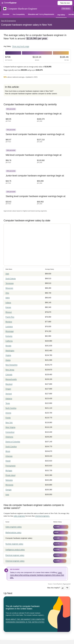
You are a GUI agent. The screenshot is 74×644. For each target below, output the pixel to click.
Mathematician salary (13, 532)
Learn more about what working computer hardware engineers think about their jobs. (37, 575)
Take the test (65, 3)
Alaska (8, 360)
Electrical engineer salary (15, 555)
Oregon (8, 389)
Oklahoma (9, 437)
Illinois (8, 451)
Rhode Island (10, 475)
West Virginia (10, 427)
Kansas (8, 307)
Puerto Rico (10, 317)
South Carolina (11, 447)
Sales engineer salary (14, 527)
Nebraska (9, 480)
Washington (10, 351)
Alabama (9, 399)
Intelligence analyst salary (15, 550)
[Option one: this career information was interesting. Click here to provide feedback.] (63, 588)
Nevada (8, 346)
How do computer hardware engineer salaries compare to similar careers (31, 94)
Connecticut (10, 432)
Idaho (8, 298)
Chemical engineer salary (15, 561)
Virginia (8, 355)
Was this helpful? (54, 588)
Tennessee (10, 283)
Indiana (8, 303)
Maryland (9, 384)
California (9, 341)
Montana (9, 322)
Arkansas (9, 456)
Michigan (9, 471)
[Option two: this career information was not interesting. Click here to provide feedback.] (68, 588)
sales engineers (19, 516)
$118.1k (37, 58)
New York (9, 423)
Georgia (8, 490)
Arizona (8, 413)
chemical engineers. (42, 516)
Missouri (9, 312)
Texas (8, 403)
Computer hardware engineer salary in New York (27, 25)
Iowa (7, 494)
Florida (8, 418)
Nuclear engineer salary (14, 544)
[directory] (37, 90)
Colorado (9, 375)
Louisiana (9, 327)
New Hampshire (11, 365)
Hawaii (8, 461)
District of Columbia (13, 442)
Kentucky (9, 336)
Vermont (9, 394)
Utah (7, 274)
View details (66, 9)
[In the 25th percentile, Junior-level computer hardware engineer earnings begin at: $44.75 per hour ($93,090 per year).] (37, 178)
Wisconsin (9, 288)
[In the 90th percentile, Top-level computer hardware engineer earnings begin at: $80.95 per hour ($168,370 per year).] (37, 116)
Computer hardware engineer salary (19, 538)
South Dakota (11, 279)
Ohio (7, 293)
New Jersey (10, 370)
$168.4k (64, 58)
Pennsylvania (10, 466)
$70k (9, 58)
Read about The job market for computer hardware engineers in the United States (25, 621)
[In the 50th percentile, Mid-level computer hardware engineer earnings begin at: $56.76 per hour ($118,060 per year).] (37, 158)
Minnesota (9, 485)
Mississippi (10, 331)
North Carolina (11, 408)
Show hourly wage (21, 46)
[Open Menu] (30, 3)
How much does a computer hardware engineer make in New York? (29, 91)
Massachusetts (11, 379)
